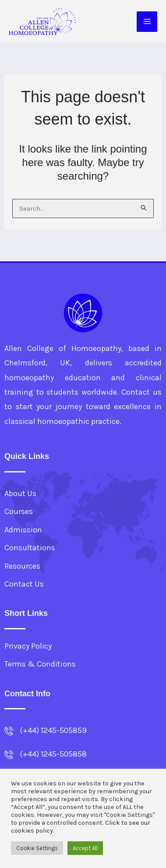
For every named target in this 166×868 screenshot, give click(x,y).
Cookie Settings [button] (37, 848)
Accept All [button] (85, 848)
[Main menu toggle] (147, 22)
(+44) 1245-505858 (53, 754)
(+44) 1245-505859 (53, 730)
